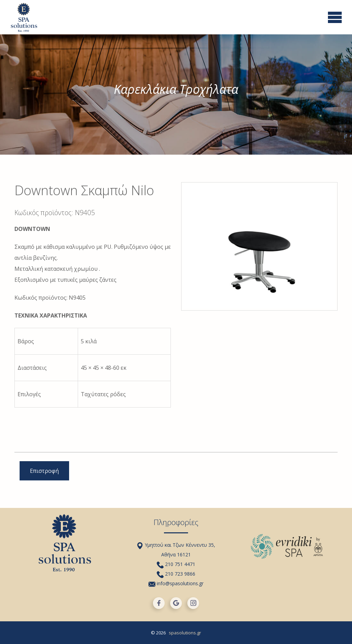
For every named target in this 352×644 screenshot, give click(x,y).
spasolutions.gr (185, 633)
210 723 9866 (176, 574)
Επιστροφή (44, 471)
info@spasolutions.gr (176, 583)
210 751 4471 (176, 564)
